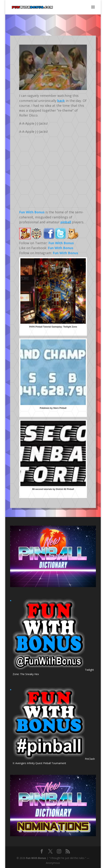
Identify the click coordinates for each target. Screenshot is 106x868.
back (61, 101)
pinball (66, 222)
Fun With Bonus (32, 212)
